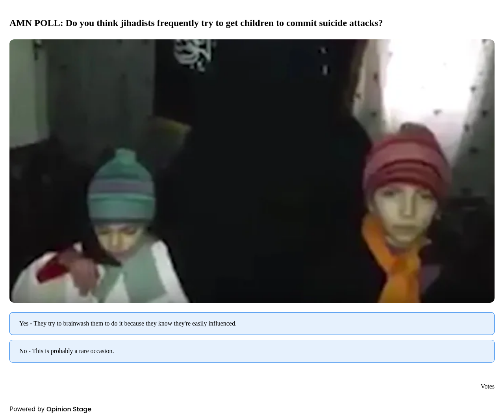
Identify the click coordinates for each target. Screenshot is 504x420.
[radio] (252, 324)
